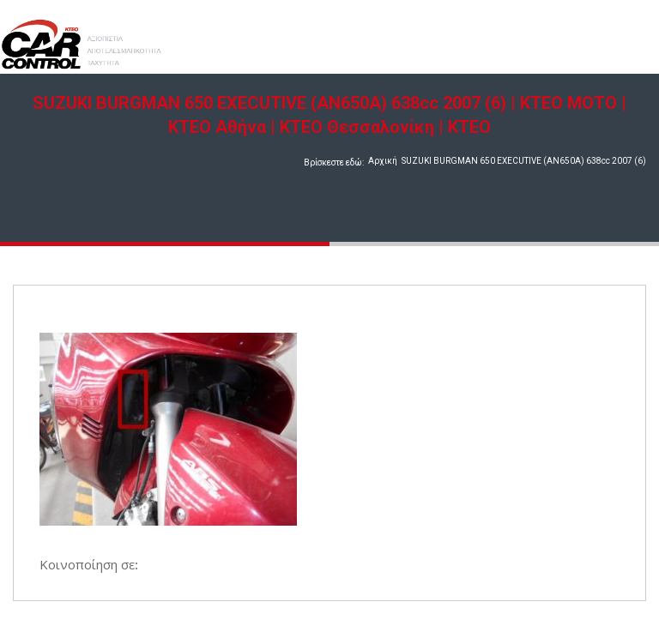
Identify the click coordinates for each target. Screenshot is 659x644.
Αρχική (383, 161)
